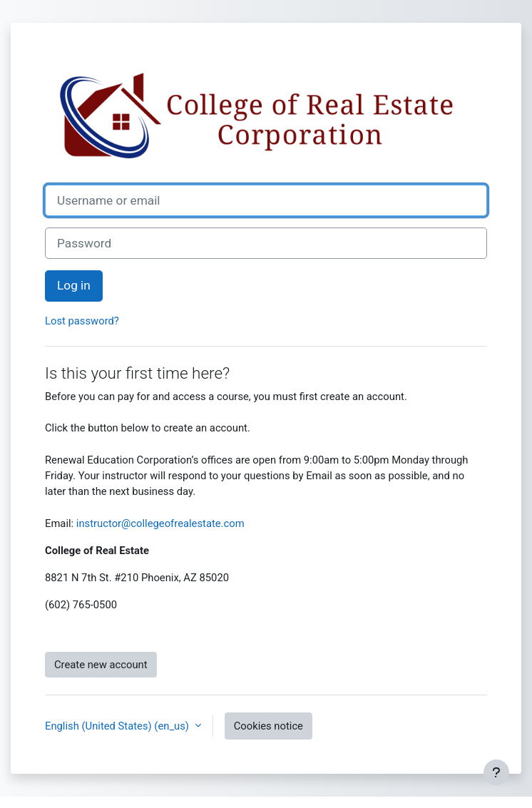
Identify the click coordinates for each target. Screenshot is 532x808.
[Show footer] (496, 772)
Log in (74, 285)
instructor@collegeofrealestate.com (160, 523)
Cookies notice (268, 726)
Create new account (101, 665)
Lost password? (82, 321)
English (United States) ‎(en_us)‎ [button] (118, 726)
